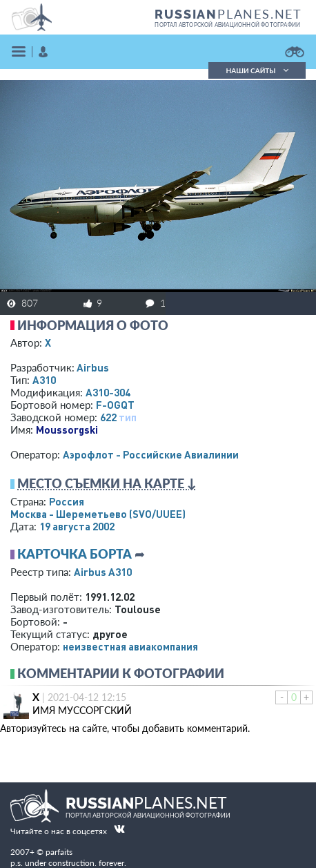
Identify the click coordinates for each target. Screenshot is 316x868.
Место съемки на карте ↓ (107, 483)
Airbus (93, 367)
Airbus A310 (103, 572)
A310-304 (108, 392)
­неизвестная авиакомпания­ (130, 646)
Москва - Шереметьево (98, 514)
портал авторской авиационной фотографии (227, 25)
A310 (44, 380)
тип (128, 417)
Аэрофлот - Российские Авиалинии (151, 454)
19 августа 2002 (77, 526)
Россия (67, 501)
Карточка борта (75, 554)
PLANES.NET (228, 14)
